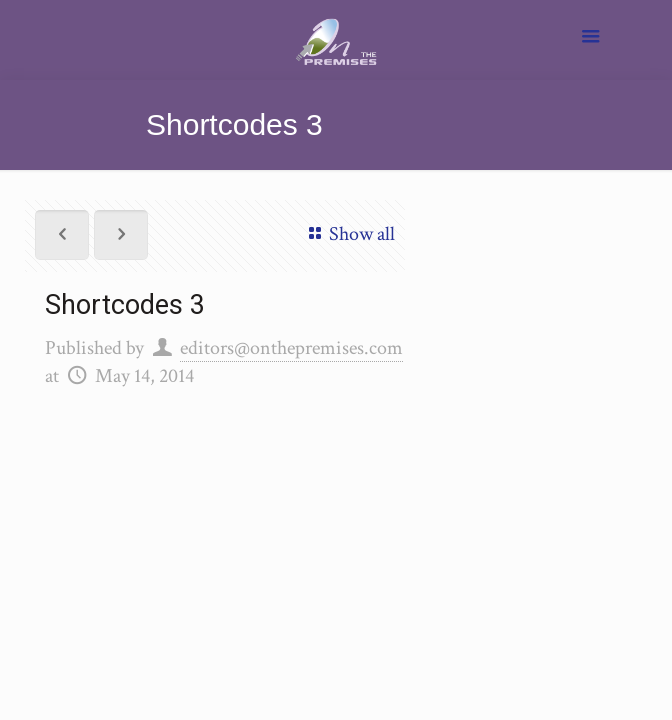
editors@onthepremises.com (291, 348)
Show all (348, 234)
